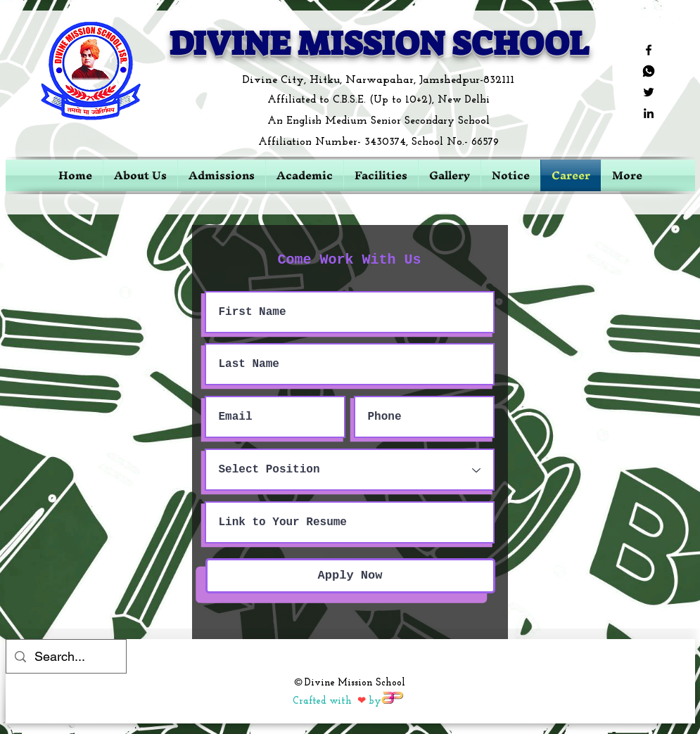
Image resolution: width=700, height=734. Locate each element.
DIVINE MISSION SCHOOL (379, 44)
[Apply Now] (350, 576)
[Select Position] (350, 470)
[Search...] (65, 657)
